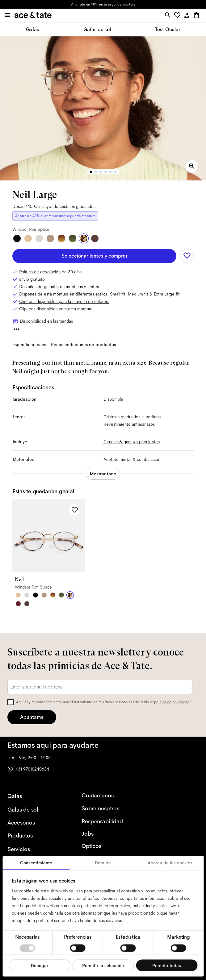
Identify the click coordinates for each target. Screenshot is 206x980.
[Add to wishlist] (187, 256)
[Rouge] (18, 604)
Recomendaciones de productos (83, 345)
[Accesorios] (35, 823)
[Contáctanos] (109, 796)
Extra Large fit (167, 294)
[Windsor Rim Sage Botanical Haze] (61, 595)
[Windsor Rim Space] (84, 238)
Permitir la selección (103, 965)
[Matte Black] (17, 238)
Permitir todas (167, 965)
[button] (178, 16)
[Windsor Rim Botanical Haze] (73, 238)
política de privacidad (172, 702)
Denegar (40, 965)
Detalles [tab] (103, 863)
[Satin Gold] (28, 238)
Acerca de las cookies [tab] (170, 863)
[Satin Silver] (39, 238)
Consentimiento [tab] (36, 863)
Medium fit (138, 294)
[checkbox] (11, 702)
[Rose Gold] (50, 238)
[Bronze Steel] (95, 238)
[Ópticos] (109, 846)
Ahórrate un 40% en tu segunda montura (103, 4)
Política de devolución (40, 272)
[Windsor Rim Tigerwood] (61, 238)
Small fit (118, 294)
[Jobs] (109, 834)
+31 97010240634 (28, 769)
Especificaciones (29, 345)
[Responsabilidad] (109, 821)
